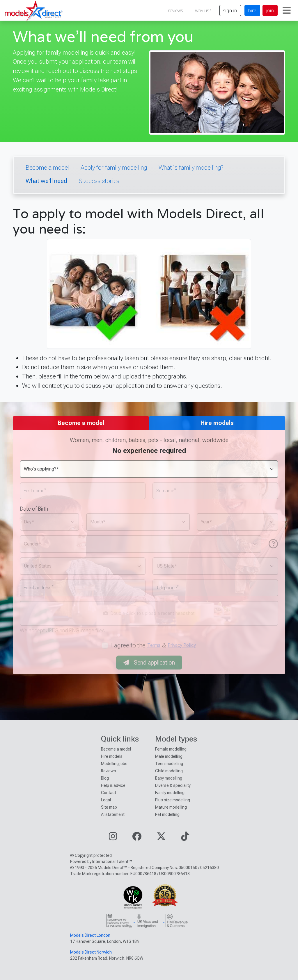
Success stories (99, 181)
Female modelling (171, 749)
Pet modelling (167, 814)
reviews (176, 10)
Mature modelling (171, 807)
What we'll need (46, 181)
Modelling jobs (114, 764)
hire (252, 10)
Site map (109, 807)
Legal (106, 800)
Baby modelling (169, 778)
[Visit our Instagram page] (113, 838)
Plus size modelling (173, 800)
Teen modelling (169, 764)
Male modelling (169, 756)
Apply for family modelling (114, 167)
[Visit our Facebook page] (137, 838)
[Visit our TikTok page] (185, 838)
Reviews (109, 771)
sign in (230, 10)
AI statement (113, 814)
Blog (105, 778)
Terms (154, 645)
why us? (203, 10)
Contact (109, 793)
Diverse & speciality (173, 785)
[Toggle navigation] (287, 10)
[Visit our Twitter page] (161, 838)
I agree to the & (154, 645)
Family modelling (170, 793)
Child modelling (169, 771)
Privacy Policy (182, 645)
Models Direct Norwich (91, 952)
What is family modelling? (191, 167)
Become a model (47, 167)
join (270, 10)
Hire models (112, 756)
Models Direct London (90, 935)
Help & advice (113, 785)
